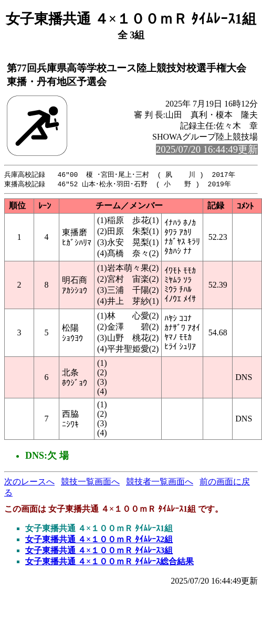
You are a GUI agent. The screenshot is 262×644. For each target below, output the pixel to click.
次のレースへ (29, 483)
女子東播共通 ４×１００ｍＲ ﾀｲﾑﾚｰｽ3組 (99, 551)
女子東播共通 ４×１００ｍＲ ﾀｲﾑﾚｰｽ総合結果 (109, 562)
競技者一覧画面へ (160, 483)
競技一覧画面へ (90, 483)
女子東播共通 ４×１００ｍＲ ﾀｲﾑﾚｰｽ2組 (99, 540)
